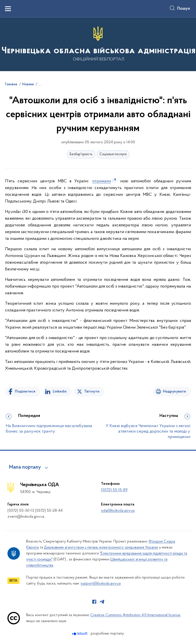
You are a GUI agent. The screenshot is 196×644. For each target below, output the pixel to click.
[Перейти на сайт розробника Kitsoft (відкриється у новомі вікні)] (80, 634)
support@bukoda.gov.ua (101, 584)
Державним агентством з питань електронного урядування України (101, 547)
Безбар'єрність (81, 154)
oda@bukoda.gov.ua (118, 511)
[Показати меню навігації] (8, 9)
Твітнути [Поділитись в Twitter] (92, 392)
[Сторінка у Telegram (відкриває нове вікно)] (102, 602)
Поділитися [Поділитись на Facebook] (25, 392)
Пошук (184, 9)
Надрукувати (174, 392)
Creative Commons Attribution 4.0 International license (135, 615)
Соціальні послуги (113, 154)
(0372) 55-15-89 (114, 490)
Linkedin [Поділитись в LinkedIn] (60, 392)
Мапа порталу (25, 467)
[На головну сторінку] (98, 44)
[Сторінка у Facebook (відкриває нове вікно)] (94, 602)
